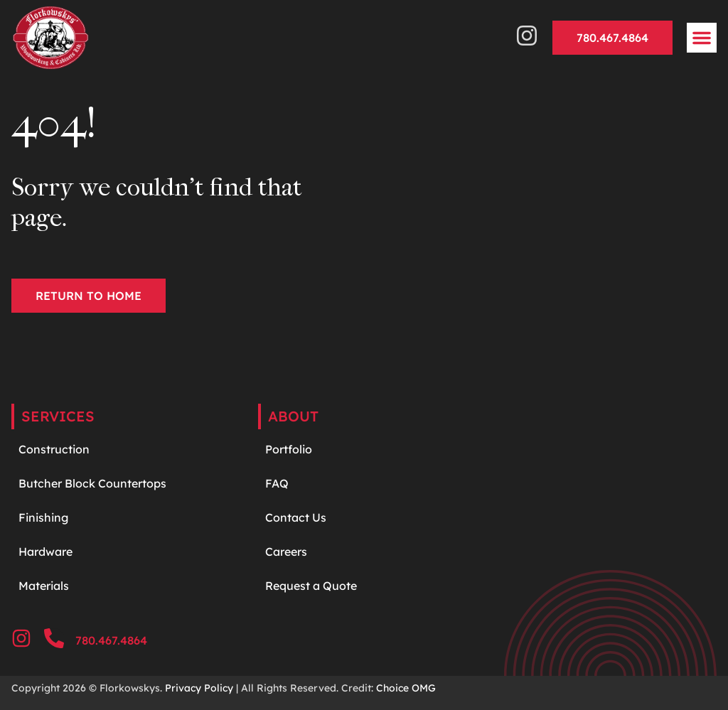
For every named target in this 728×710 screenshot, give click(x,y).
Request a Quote (311, 586)
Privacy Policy (199, 688)
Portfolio (289, 449)
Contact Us (296, 517)
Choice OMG (406, 688)
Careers (286, 552)
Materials (44, 586)
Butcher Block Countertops (92, 483)
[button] (702, 38)
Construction (54, 449)
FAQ (277, 483)
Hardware (47, 552)
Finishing (43, 517)
